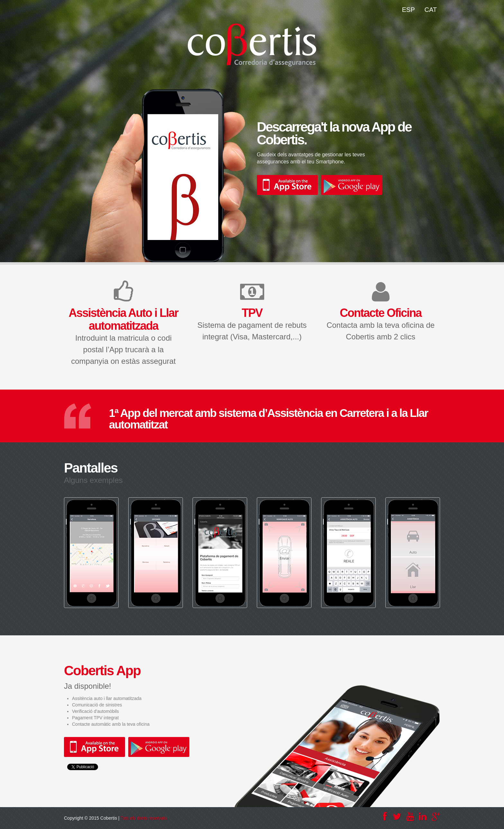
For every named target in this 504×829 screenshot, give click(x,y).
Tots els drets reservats (144, 818)
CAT (431, 10)
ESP (408, 10)
